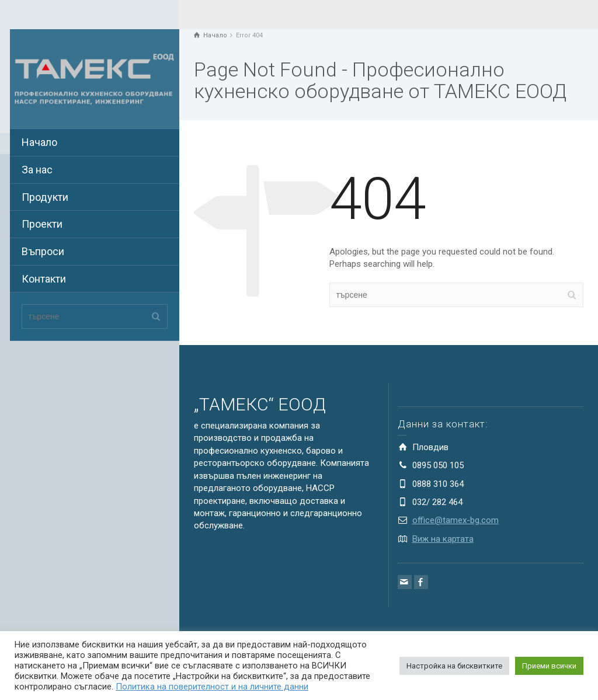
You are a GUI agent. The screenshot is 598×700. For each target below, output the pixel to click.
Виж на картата (443, 539)
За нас (37, 170)
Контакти (44, 279)
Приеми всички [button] (549, 666)
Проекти (42, 224)
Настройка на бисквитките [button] (454, 666)
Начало (39, 142)
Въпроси (43, 251)
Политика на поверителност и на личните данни (212, 687)
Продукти (45, 197)
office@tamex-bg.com (456, 520)
